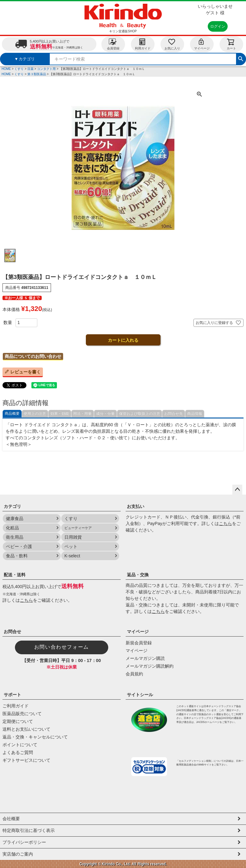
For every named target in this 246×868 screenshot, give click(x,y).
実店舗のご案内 (18, 854)
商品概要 (12, 413)
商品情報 (195, 413)
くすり (19, 69)
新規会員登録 (139, 643)
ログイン (218, 26)
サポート (12, 695)
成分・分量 (105, 413)
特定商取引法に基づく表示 (29, 830)
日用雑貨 (73, 537)
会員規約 (134, 674)
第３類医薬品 (37, 74)
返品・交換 (138, 575)
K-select (72, 556)
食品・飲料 (17, 556)
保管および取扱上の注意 (140, 413)
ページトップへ (237, 490)
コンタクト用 (46, 69)
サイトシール (140, 695)
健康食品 (15, 519)
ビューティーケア (78, 528)
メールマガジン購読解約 (150, 666)
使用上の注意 (35, 413)
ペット (71, 546)
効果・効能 (60, 413)
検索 (241, 58)
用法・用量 (82, 413)
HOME (6, 69)
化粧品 (12, 528)
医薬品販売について (22, 714)
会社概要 (11, 819)
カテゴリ (12, 506)
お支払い (136, 506)
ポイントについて (20, 745)
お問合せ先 (174, 413)
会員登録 (113, 44)
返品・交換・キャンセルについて (35, 737)
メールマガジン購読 (145, 658)
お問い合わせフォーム (62, 647)
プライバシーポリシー (24, 842)
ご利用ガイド (16, 706)
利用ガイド (143, 44)
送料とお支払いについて (26, 729)
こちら (225, 523)
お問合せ (12, 632)
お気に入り (172, 44)
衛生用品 (15, 537)
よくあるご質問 (18, 752)
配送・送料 (15, 575)
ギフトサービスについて (26, 760)
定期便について (18, 721)
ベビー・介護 (19, 546)
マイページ (202, 44)
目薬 (30, 69)
